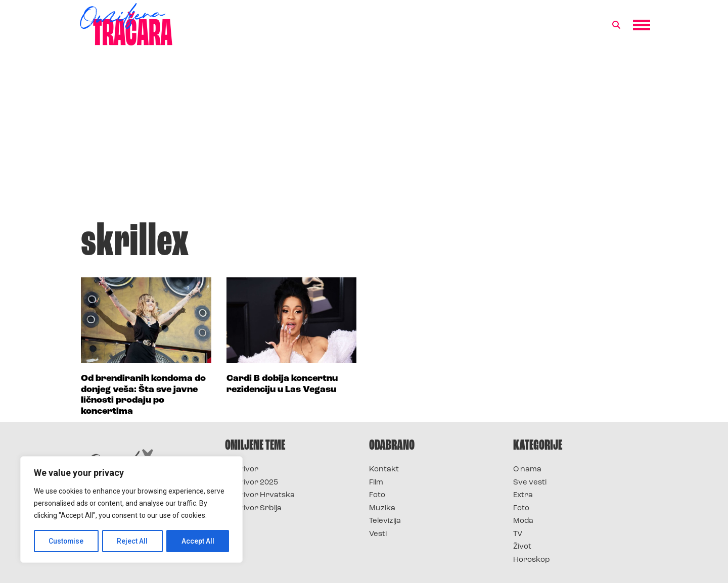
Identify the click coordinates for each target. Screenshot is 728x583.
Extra (523, 495)
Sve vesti (530, 483)
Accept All (198, 541)
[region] (131, 510)
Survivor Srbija (253, 508)
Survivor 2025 (252, 483)
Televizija (385, 521)
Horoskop (532, 560)
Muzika (382, 508)
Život (522, 547)
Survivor (242, 470)
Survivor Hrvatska (260, 495)
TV (518, 534)
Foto (377, 495)
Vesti (378, 534)
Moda (523, 521)
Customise (66, 541)
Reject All (133, 541)
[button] (616, 25)
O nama (527, 470)
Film (376, 483)
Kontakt (384, 470)
